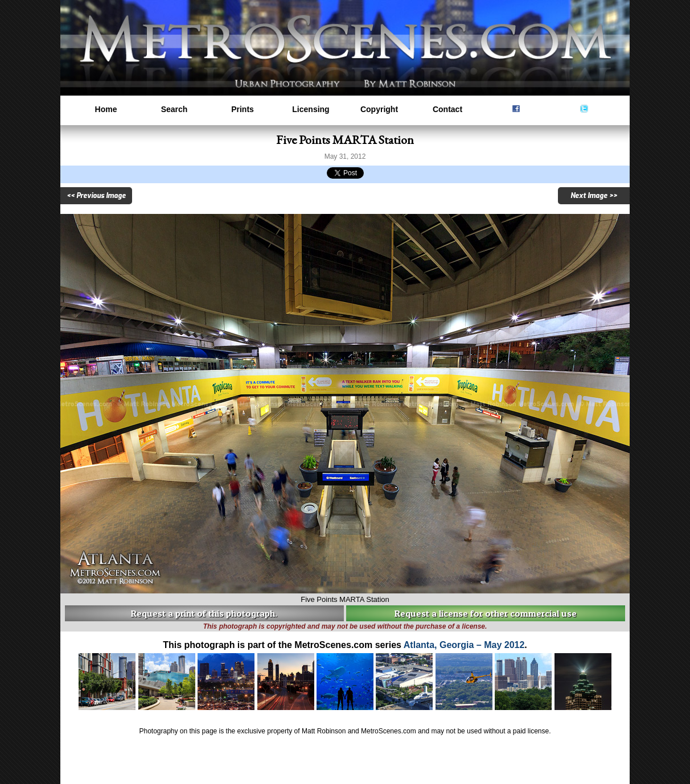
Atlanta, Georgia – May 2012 (464, 645)
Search (174, 109)
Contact (447, 109)
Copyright (379, 109)
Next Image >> (594, 196)
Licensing (311, 109)
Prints (243, 109)
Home (106, 109)
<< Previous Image (96, 196)
